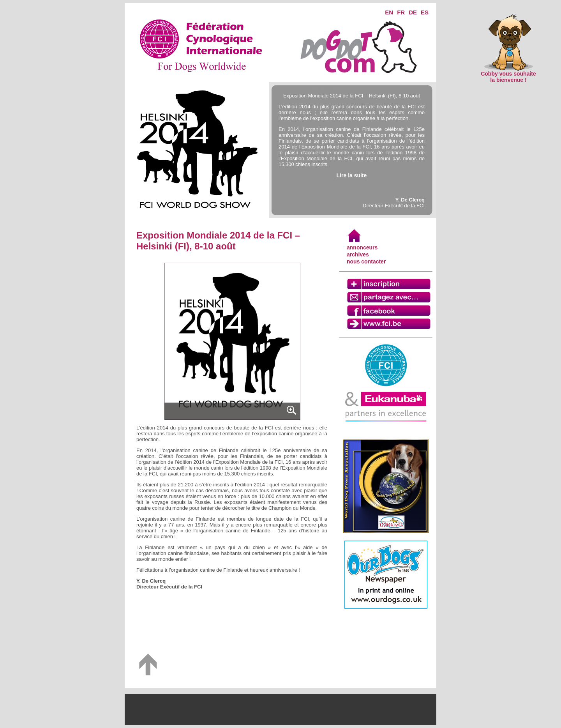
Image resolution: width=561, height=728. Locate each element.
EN (389, 12)
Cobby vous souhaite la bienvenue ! (508, 74)
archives (358, 254)
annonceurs (362, 247)
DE (413, 12)
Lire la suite (352, 175)
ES (425, 12)
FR (401, 12)
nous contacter (366, 262)
